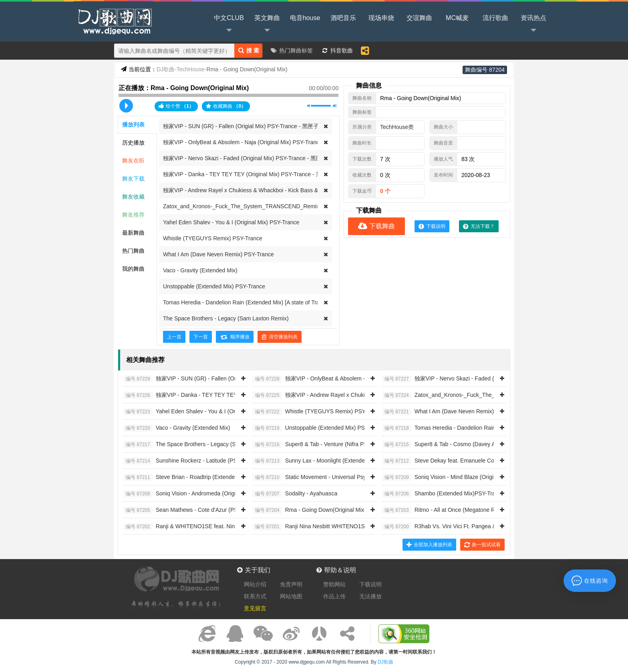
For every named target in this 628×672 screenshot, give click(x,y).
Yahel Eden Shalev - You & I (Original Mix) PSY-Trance (231, 222)
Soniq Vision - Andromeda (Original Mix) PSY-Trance (205, 494)
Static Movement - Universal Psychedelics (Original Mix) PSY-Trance (354, 477)
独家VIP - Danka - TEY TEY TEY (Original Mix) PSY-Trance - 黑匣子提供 (254, 174)
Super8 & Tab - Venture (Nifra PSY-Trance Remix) (331, 445)
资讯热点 (533, 24)
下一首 (201, 337)
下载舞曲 (376, 226)
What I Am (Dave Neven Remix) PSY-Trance (218, 254)
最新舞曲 (133, 233)
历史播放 (133, 143)
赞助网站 (334, 584)
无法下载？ (479, 226)
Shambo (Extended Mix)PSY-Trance (443, 494)
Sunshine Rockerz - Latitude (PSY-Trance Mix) (197, 461)
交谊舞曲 (419, 18)
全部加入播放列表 (429, 545)
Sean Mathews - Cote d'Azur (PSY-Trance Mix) (198, 510)
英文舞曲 (267, 24)
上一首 (174, 337)
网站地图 (291, 596)
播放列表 (133, 125)
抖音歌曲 (342, 50)
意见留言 (255, 608)
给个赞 (176, 106)
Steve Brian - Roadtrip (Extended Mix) (187, 477)
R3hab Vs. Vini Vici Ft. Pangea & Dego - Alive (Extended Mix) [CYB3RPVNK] (494, 527)
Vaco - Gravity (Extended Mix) (200, 270)
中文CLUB (229, 24)
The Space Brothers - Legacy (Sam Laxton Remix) (226, 318)
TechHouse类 (397, 127)
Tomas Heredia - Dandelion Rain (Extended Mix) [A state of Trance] (247, 302)
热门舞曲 (133, 251)
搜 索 (249, 50)
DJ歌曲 (114, 21)
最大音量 (335, 106)
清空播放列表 (280, 337)
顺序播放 (235, 337)
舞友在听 (133, 161)
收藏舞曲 (226, 106)
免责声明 (291, 584)
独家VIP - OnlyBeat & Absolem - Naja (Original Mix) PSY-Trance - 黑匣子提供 (259, 142)
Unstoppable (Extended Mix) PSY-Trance (214, 286)
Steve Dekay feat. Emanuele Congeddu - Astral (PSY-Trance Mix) (480, 461)
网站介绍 (255, 584)
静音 (309, 106)
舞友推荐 (133, 215)
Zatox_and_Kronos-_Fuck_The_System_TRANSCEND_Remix (241, 206)
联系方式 (255, 596)
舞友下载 (133, 179)
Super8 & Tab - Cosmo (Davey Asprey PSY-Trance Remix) (471, 445)
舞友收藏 (133, 197)
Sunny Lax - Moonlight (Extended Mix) (316, 461)
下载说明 (432, 226)
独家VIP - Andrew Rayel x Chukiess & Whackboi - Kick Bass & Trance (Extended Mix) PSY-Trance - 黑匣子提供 (302, 190)
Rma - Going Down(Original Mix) (309, 510)
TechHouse (192, 69)
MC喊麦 (457, 18)
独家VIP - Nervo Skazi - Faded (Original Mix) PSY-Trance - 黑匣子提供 (251, 158)
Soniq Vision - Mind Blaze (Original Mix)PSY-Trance (463, 477)
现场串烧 (381, 18)
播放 (126, 106)
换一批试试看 (482, 545)
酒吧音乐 (343, 18)
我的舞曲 (133, 269)
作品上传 (334, 596)
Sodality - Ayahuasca (295, 494)
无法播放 (370, 596)
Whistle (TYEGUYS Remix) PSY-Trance (213, 238)
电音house (305, 18)
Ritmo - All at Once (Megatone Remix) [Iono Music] (461, 510)
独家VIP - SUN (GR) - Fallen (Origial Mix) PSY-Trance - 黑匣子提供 (247, 126)
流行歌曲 (495, 18)
